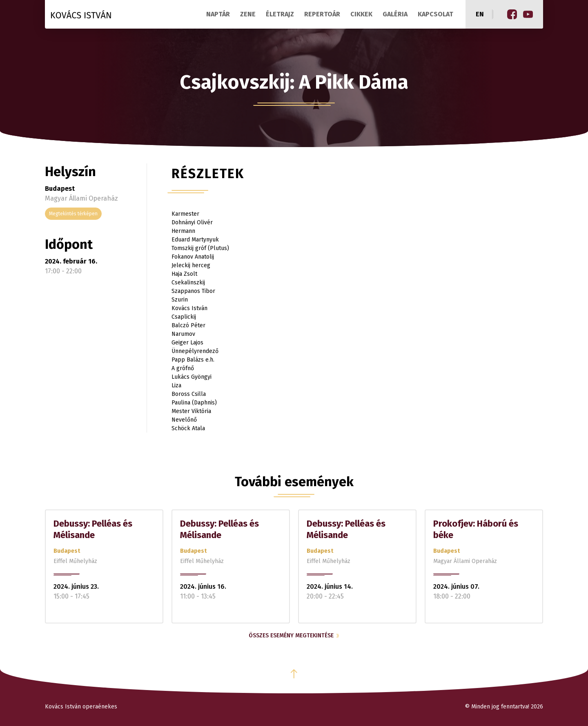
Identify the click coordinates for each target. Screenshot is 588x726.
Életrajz (280, 14)
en (480, 14)
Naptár (218, 14)
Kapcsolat (435, 14)
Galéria (395, 14)
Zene (248, 14)
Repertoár (322, 14)
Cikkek (361, 14)
